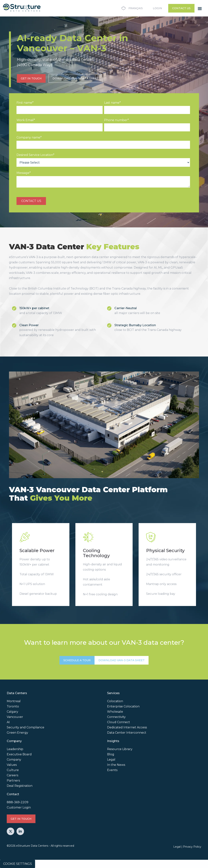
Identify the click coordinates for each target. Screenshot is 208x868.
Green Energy (17, 733)
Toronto (13, 706)
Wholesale (115, 712)
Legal (111, 760)
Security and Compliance (26, 727)
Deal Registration (20, 786)
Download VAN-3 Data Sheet (76, 78)
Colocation (115, 701)
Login (157, 8)
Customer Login (19, 807)
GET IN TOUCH (31, 78)
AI (8, 722)
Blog (111, 754)
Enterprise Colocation (123, 706)
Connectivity (116, 717)
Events (112, 770)
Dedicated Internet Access (127, 727)
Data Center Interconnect (127, 733)
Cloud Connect (119, 722)
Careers (12, 775)
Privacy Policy (192, 847)
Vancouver (15, 717)
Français (131, 8)
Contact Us (181, 8)
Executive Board (19, 754)
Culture (13, 770)
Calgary (12, 712)
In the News (116, 765)
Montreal (14, 701)
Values (12, 765)
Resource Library (120, 749)
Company (14, 760)
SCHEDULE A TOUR (77, 660)
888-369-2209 (18, 802)
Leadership (15, 749)
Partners (13, 781)
